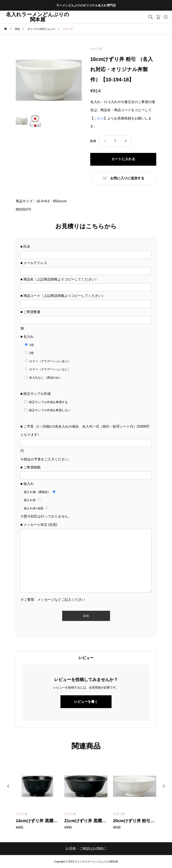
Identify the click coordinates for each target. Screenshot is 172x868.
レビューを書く (86, 702)
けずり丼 (96, 49)
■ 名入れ (27, 337)
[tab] (86, 658)
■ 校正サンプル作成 (36, 394)
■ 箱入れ (27, 484)
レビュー (86, 658)
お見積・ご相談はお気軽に (86, 849)
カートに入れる (123, 159)
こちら (99, 118)
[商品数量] (115, 140)
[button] (8, 786)
